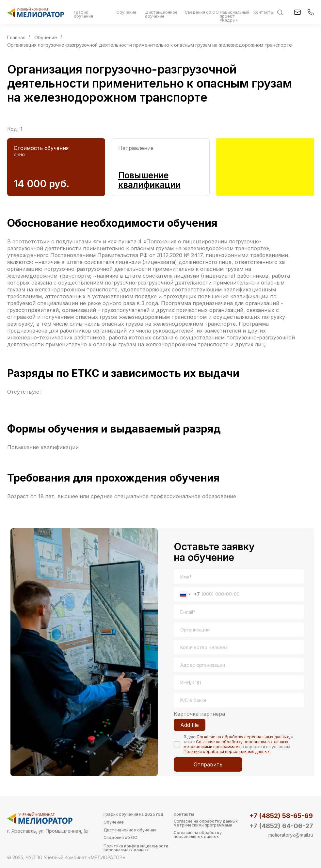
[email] (239, 612)
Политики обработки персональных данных (227, 752)
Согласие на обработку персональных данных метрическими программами (236, 744)
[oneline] (239, 630)
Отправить (208, 764)
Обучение (46, 37)
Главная (16, 37)
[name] (239, 577)
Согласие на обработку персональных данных (243, 737)
